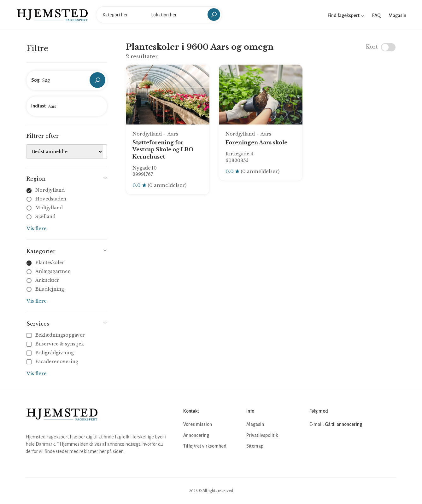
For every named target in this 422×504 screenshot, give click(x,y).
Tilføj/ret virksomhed (205, 446)
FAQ (376, 15)
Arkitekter (47, 280)
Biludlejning (50, 289)
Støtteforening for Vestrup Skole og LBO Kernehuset (163, 150)
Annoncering (196, 435)
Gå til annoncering (343, 424)
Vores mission (198, 424)
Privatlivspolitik (262, 435)
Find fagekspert (346, 15)
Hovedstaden (51, 199)
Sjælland (45, 217)
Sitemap (255, 446)
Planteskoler (50, 263)
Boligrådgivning (51, 353)
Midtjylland (49, 208)
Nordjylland (50, 190)
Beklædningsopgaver (56, 335)
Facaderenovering (53, 362)
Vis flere (37, 228)
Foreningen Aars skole (256, 142)
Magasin (397, 15)
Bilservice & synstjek (56, 344)
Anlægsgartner (53, 271)
